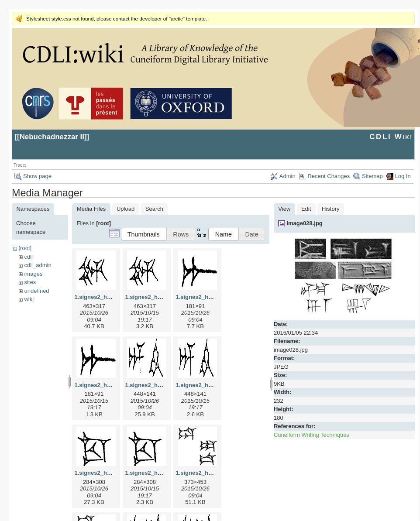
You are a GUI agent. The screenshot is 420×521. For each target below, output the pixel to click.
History (330, 209)
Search (154, 209)
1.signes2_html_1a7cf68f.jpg (214, 297)
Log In (403, 176)
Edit (306, 209)
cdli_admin (38, 265)
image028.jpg (304, 223)
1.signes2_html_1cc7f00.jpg (112, 473)
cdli (28, 257)
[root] (25, 248)
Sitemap (372, 176)
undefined (36, 291)
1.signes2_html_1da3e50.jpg (214, 473)
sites (30, 282)
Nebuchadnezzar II (52, 137)
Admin (287, 176)
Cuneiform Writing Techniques (312, 435)
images (33, 274)
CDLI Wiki (391, 137)
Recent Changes (329, 176)
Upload (126, 209)
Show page (37, 176)
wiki (29, 299)
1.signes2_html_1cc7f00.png (163, 473)
